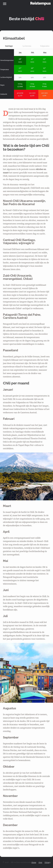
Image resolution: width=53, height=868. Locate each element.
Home (34, 862)
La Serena (27, 46)
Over (40, 862)
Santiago (9, 46)
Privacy (48, 862)
